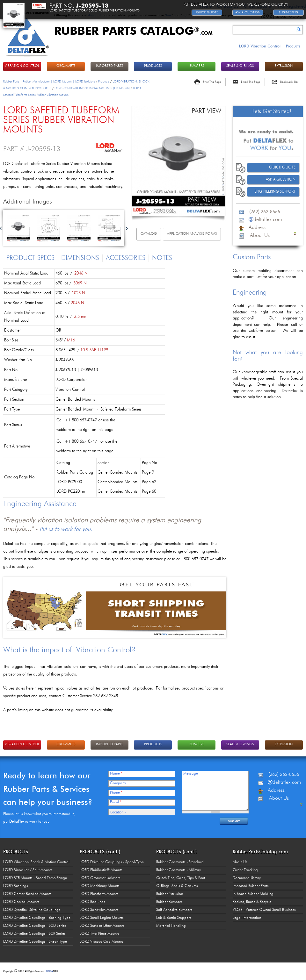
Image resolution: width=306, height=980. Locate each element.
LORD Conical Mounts (21, 902)
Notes (162, 258)
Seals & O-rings (240, 66)
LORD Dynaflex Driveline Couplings (32, 910)
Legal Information (247, 918)
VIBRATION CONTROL (22, 66)
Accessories (126, 258)
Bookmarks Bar (289, 82)
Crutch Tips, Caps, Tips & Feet (181, 878)
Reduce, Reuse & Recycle (252, 902)
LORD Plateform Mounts (99, 894)
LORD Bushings (16, 886)
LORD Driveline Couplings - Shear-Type (35, 942)
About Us (240, 862)
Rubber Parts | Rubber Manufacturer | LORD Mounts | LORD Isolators (49, 82)
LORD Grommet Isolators (100, 878)
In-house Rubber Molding (253, 894)
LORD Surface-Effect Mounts (102, 926)
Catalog (149, 234)
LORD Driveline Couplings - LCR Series (34, 934)
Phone (116, 793)
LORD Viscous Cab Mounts (102, 942)
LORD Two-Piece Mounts (99, 934)
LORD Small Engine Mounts (102, 918)
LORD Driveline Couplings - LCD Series (35, 926)
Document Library (247, 878)
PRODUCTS (153, 66)
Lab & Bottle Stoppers (174, 918)
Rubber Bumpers (169, 902)
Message (191, 774)
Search (299, 29)
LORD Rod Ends (92, 902)
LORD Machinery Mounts (100, 886)
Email (116, 802)
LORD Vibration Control (260, 46)
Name (116, 774)
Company (118, 783)
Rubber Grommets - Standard (180, 862)
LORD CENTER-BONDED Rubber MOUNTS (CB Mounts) (92, 88)
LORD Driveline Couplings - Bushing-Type (37, 918)
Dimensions (80, 258)
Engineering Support (275, 192)
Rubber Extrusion (170, 894)
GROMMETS (66, 66)
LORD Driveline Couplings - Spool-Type (112, 862)
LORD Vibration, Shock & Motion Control (36, 862)
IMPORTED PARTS (109, 66)
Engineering (289, 12)
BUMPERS (197, 66)
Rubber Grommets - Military (178, 870)
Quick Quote (282, 168)
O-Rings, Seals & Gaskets (177, 886)
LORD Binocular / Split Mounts (28, 870)
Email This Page (251, 82)
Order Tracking (245, 870)
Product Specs (30, 258)
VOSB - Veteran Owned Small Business (264, 910)
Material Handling (171, 926)
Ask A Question (281, 180)
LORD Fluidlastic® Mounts (101, 870)
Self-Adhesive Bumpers (174, 910)
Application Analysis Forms (192, 234)
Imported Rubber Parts (251, 886)
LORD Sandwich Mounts (99, 910)
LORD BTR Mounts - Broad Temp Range (35, 878)
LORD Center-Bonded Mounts (27, 894)
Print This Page (212, 82)
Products (293, 46)
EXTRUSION (284, 66)
